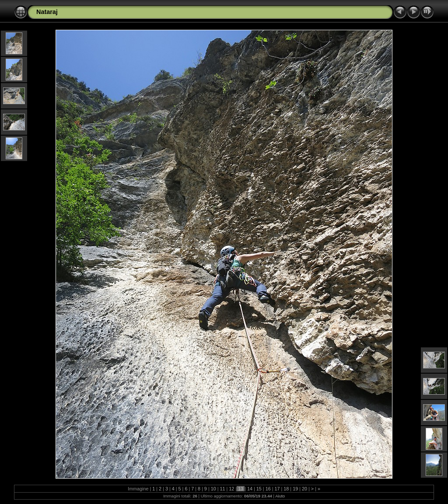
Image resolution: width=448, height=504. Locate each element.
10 (213, 489)
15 (259, 489)
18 (286, 489)
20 (304, 489)
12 (231, 489)
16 (268, 489)
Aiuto (280, 496)
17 (277, 489)
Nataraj (47, 12)
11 (223, 489)
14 (250, 489)
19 (295, 489)
